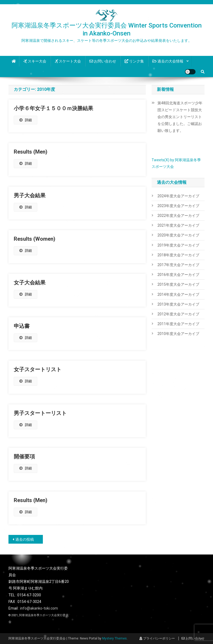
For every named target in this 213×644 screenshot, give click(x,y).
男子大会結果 (30, 195)
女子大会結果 (30, 283)
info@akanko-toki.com (39, 608)
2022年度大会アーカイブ (178, 216)
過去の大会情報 (168, 61)
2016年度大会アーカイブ (178, 275)
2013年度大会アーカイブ (178, 304)
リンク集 (134, 61)
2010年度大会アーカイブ (178, 334)
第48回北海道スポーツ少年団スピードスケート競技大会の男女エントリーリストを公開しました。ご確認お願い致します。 (180, 117)
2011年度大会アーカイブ (178, 324)
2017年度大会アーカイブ (178, 265)
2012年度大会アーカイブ (178, 314)
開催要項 (24, 457)
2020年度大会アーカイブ (178, 235)
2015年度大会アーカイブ (178, 284)
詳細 (26, 120)
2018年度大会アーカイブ (178, 255)
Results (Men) (31, 152)
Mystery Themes (114, 638)
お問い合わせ (103, 61)
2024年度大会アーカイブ (178, 196)
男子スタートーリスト (40, 413)
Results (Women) (35, 239)
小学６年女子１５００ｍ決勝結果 (53, 108)
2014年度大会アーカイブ (178, 294)
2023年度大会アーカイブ (178, 206)
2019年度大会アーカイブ (178, 245)
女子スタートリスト (38, 369)
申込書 (22, 326)
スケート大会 (68, 61)
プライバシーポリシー (157, 638)
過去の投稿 (25, 539)
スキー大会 (35, 61)
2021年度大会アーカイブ (178, 225)
